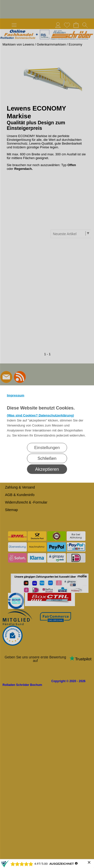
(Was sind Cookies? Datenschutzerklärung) (41, 415)
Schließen (47, 458)
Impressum (16, 395)
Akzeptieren (47, 469)
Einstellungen (47, 448)
